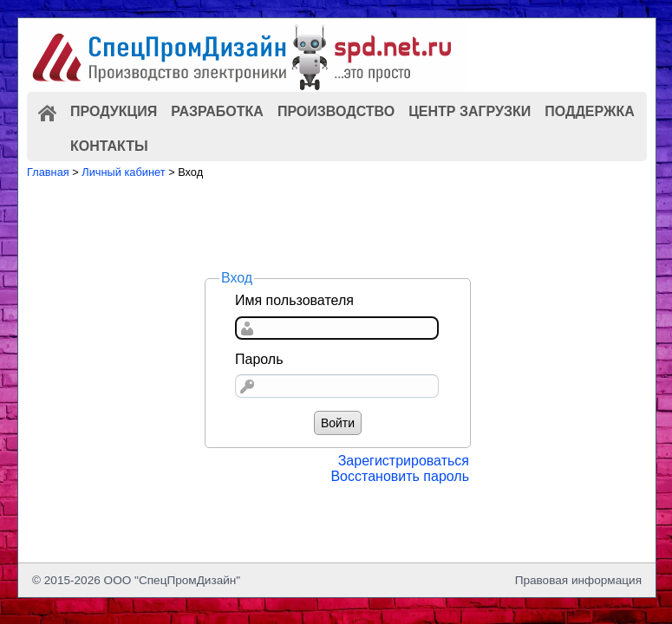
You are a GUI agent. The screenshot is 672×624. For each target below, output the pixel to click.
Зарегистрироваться (404, 461)
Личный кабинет (123, 172)
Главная (48, 172)
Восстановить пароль (400, 476)
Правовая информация (578, 580)
